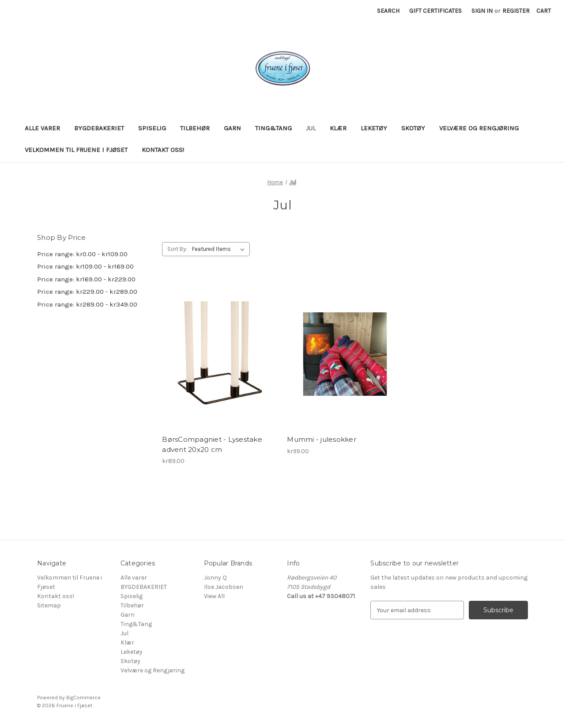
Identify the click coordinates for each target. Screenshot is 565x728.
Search (388, 11)
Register (516, 11)
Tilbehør (195, 128)
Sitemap (49, 605)
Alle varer (42, 128)
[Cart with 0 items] (544, 11)
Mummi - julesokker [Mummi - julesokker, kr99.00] (322, 439)
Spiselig (152, 128)
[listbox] (220, 249)
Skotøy (413, 128)
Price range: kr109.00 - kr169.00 (85, 266)
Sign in (482, 11)
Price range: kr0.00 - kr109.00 (82, 254)
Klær (338, 128)
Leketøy (374, 128)
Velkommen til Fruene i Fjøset (76, 150)
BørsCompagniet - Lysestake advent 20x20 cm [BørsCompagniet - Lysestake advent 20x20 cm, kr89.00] (212, 444)
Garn (232, 128)
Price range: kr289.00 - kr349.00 (87, 304)
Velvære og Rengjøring (479, 128)
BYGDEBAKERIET (99, 128)
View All (214, 596)
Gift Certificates (435, 11)
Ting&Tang (273, 128)
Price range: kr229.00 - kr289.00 (87, 292)
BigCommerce (83, 698)
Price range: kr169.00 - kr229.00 (86, 279)
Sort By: (177, 249)
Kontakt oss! (163, 150)
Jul (311, 128)
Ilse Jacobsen (224, 587)
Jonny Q (215, 578)
